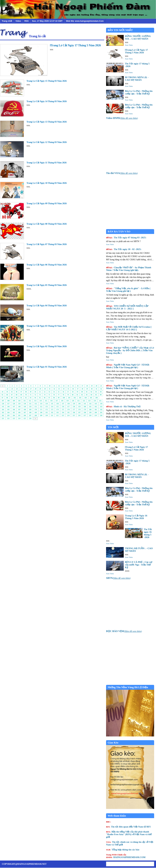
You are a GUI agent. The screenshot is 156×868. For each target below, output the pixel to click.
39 (87, 389)
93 (31, 398)
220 (101, 415)
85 (96, 395)
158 (74, 407)
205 (19, 415)
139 (74, 404)
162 (96, 407)
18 (87, 386)
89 (12, 398)
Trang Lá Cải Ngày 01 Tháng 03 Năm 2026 (47, 367)
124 (95, 401)
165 (8, 410)
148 (19, 407)
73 (40, 395)
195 (68, 412)
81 (77, 395)
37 (78, 389)
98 (54, 398)
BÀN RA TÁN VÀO (119, 232)
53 (49, 392)
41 (96, 389)
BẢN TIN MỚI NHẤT (120, 30)
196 (74, 412)
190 (41, 412)
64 (101, 392)
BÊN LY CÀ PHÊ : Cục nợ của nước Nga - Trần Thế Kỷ (139, 565)
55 (59, 392)
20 (96, 386)
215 (74, 415)
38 (82, 389)
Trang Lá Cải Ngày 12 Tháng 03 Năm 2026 (47, 142)
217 (85, 415)
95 (40, 398)
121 (78, 401)
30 (45, 389)
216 (79, 415)
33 (59, 389)
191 (47, 412)
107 (3, 401)
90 (17, 398)
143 (96, 404)
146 (8, 407)
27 (31, 389)
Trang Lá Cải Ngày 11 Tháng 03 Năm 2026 (46, 163)
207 (30, 415)
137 (63, 404)
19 (92, 386)
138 (68, 404)
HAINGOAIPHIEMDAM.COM (126, 856)
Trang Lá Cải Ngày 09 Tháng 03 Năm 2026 (47, 203)
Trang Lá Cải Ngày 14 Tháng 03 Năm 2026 (47, 101)
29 (40, 389)
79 (68, 395)
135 (52, 404)
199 (90, 412)
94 (35, 398)
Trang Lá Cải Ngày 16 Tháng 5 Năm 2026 (136, 517)
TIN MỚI (113, 427)
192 (52, 412)
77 (59, 395)
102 (75, 398)
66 (7, 395)
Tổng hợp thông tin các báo (123, 850)
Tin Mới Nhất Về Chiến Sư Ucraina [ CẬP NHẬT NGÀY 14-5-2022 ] (129, 328)
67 (12, 395)
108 (8, 401)
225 (25, 418)
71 (31, 395)
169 (30, 410)
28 (36, 389)
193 (57, 412)
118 (62, 401)
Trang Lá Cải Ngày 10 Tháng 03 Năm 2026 (47, 183)
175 (63, 410)
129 (19, 404)
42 (101, 389)
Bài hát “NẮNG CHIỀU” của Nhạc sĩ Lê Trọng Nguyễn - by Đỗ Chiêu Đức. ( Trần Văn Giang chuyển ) (130, 350)
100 (64, 398)
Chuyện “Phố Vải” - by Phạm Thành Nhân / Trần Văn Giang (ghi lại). (129, 269)
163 (101, 407)
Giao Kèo (113, 743)
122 (84, 401)
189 (36, 412)
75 (49, 395)
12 (59, 386)
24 (17, 389)
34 (64, 389)
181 (96, 410)
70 (26, 395)
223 (14, 418)
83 (87, 395)
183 (3, 412)
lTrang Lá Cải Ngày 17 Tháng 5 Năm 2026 (75, 45)
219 (96, 415)
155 (57, 407)
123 (89, 401)
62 (91, 392)
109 (14, 401)
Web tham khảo (117, 816)
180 (90, 410)
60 (82, 392)
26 (26, 389)
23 (12, 389)
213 (63, 415)
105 (91, 398)
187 (25, 412)
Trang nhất (7, 21)
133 (41, 404)
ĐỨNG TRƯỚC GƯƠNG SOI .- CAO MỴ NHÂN (138, 37)
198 (85, 412)
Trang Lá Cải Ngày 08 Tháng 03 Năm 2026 (47, 224)
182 (101, 410)
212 (57, 415)
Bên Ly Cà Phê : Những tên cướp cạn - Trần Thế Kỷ (139, 92)
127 (8, 404)
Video (18, 21)
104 (86, 398)
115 (46, 401)
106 (96, 398)
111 (24, 401)
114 (41, 401)
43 (2, 392)
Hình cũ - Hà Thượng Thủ (123, 406)
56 (63, 392)
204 (14, 415)
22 (7, 389)
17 (82, 386)
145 (3, 407)
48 (26, 392)
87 (2, 398)
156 (63, 407)
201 (101, 412)
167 (19, 410)
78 (63, 395)
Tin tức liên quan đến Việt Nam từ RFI (128, 827)
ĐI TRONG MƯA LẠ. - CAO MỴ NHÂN (137, 79)
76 (54, 395)
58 (73, 392)
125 (100, 401)
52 (45, 392)
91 (21, 398)
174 (57, 410)
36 (73, 389)
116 (51, 401)
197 (79, 412)
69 (21, 395)
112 (30, 401)
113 (35, 401)
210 (47, 415)
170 (36, 410)
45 (12, 392)
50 (35, 392)
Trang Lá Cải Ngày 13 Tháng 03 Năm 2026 (47, 122)
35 (68, 389)
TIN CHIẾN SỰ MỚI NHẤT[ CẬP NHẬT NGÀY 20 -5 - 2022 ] (127, 307)
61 (87, 392)
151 (36, 407)
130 (25, 404)
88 (7, 398)
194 (63, 412)
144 (101, 404)
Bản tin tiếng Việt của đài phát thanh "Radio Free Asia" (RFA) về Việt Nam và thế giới (129, 834)
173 (52, 410)
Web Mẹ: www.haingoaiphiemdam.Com (85, 21)
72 (35, 395)
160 (85, 407)
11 (54, 386)
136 (57, 404)
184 (8, 412)
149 (25, 407)
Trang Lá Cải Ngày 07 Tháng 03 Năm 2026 (47, 244)
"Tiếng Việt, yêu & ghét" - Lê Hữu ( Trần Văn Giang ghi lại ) (128, 290)
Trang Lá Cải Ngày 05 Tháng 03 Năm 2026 (47, 285)
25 (22, 389)
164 (3, 410)
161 (90, 407)
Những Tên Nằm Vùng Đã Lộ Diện (128, 687)
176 (68, 410)
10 (50, 386)
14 (68, 386)
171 (41, 410)
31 (50, 389)
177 (74, 410)
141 (85, 404)
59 (77, 392)
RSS (26, 21)
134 (47, 404)
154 (52, 407)
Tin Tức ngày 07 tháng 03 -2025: (126, 238)
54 (54, 392)
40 (92, 389)
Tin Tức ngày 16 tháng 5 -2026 (148, 533)
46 (17, 392)
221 (3, 418)
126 (3, 404)
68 (17, 395)
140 (79, 404)
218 (90, 415)
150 (30, 407)
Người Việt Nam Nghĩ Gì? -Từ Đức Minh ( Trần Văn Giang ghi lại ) (128, 366)
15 (73, 386)
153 (47, 407)
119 (68, 401)
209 (41, 415)
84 (91, 395)
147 (14, 407)
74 (45, 395)
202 (3, 415)
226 (30, 418)
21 (101, 386)
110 (19, 401)
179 (85, 410)
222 (8, 418)
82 (82, 395)
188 (30, 412)
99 (59, 398)
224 (19, 418)
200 (96, 412)
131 (30, 404)
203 (8, 415)
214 (68, 415)
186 (19, 412)
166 (14, 410)
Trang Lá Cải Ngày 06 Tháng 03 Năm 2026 (47, 265)
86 (101, 395)
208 (36, 415)
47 (21, 392)
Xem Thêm (129, 45)
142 (90, 404)
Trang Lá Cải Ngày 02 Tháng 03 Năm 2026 (47, 346)
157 (68, 407)
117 (57, 401)
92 (26, 398)
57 (68, 392)
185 (14, 412)
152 (41, 407)
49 (31, 392)
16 (78, 386)
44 (7, 392)
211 (52, 415)
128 (14, 404)
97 (49, 398)
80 (73, 395)
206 (25, 415)
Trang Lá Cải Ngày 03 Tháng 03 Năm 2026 (47, 326)
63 (96, 392)
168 (25, 410)
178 (79, 410)
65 (2, 395)
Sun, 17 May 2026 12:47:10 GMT (47, 21)
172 (47, 410)
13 (64, 386)
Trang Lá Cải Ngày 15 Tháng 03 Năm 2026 (47, 81)
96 (45, 398)
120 (73, 401)
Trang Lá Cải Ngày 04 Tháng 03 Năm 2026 (47, 306)
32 (54, 389)
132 (36, 404)
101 (69, 398)
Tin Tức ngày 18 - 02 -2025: (124, 249)
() (122, 118)
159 (79, 407)
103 (80, 398)
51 (40, 392)
